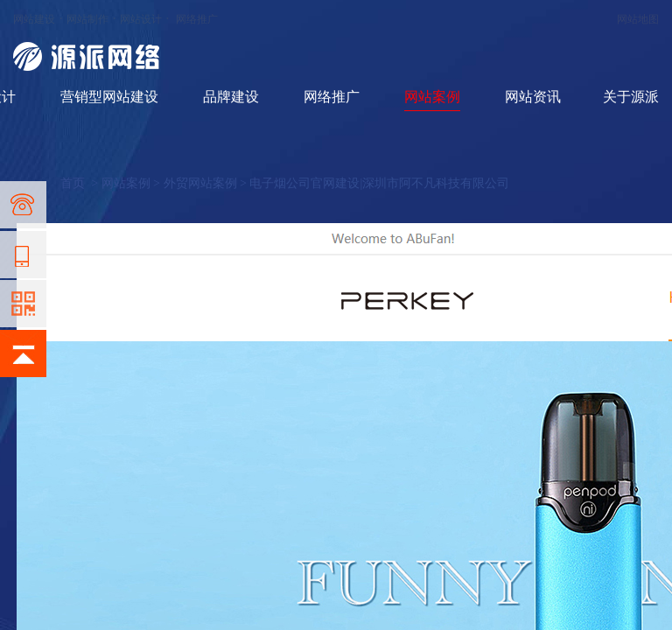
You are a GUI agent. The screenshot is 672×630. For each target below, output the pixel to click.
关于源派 (631, 97)
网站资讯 (533, 97)
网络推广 (197, 19)
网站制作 (87, 19)
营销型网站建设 (109, 97)
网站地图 (638, 19)
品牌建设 (231, 97)
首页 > (80, 183)
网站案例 (432, 97)
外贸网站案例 (200, 183)
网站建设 (34, 19)
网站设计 (141, 19)
